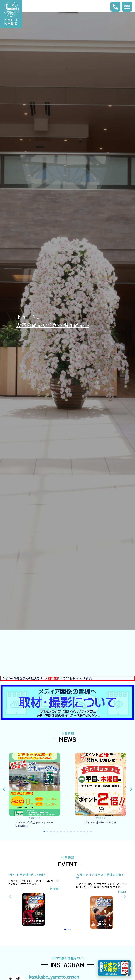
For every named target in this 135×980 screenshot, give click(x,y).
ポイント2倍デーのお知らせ (100, 822)
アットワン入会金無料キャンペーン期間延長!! (34, 824)
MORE (54, 888)
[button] (4, 789)
